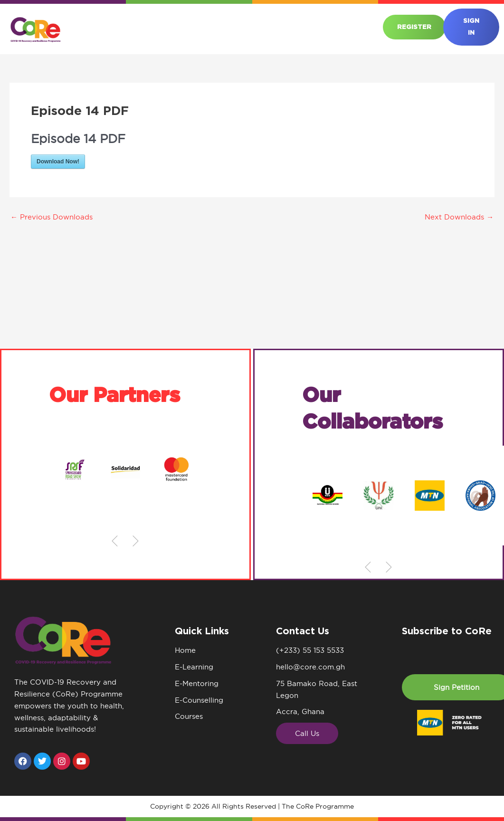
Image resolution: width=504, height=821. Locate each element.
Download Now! (58, 162)
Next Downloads (459, 217)
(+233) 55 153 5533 (310, 650)
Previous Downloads (52, 217)
